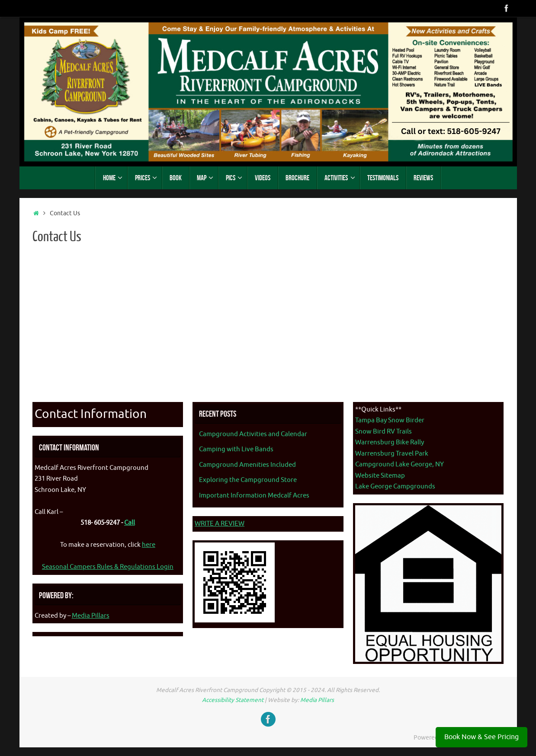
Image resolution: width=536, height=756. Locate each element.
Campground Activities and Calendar (253, 434)
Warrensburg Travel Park (392, 454)
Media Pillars (91, 616)
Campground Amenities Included (247, 465)
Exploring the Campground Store (248, 480)
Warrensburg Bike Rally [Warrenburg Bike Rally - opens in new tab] (390, 442)
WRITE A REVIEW (220, 524)
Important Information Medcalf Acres (254, 496)
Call (130, 523)
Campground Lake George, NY (400, 464)
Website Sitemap (380, 476)
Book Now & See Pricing (481, 737)
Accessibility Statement (233, 700)
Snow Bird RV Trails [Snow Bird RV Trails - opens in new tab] (384, 432)
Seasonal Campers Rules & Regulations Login (108, 567)
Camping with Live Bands (236, 449)
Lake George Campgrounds (395, 486)
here (149, 545)
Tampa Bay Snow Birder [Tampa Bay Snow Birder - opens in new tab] (390, 420)
